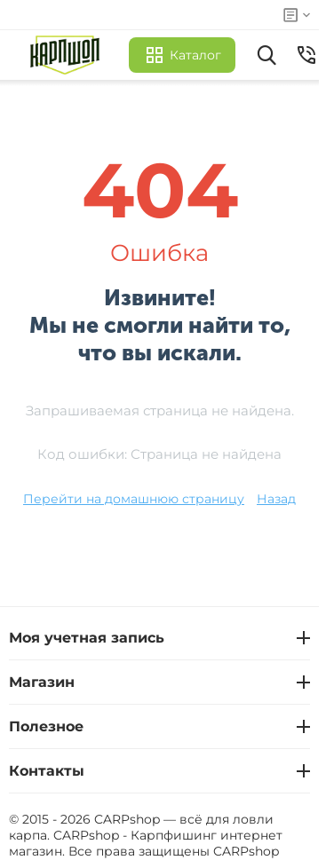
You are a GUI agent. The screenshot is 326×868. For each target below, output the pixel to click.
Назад (276, 499)
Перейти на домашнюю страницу (134, 499)
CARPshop (246, 851)
